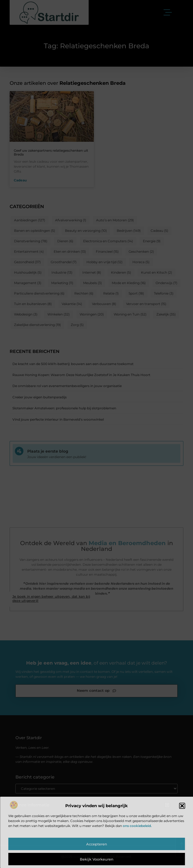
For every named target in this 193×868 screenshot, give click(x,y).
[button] (182, 806)
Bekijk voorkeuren (97, 859)
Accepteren (97, 844)
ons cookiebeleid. (137, 826)
